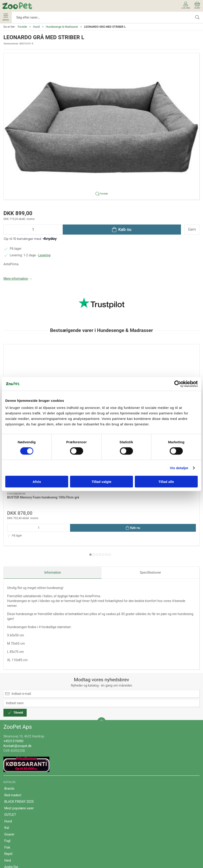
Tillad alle (166, 482)
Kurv (197, 5)
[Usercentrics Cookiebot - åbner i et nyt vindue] (178, 384)
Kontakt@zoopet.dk (17, 648)
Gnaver (9, 737)
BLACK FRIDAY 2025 (19, 704)
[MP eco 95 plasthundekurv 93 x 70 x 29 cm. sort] (101, 368)
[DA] (17, 6)
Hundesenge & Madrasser (62, 27)
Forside (22, 27)
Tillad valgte (101, 482)
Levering (44, 255)
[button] (101, 126)
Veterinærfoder (15, 776)
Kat (7, 730)
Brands (9, 691)
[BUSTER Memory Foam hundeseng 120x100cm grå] (168, 368)
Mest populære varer (19, 711)
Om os (9, 796)
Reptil (8, 756)
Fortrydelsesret (15, 829)
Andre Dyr (11, 769)
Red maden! (13, 698)
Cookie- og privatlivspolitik (23, 816)
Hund (36, 27)
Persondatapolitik (17, 822)
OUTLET (10, 717)
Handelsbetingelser (18, 809)
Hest (8, 763)
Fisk (7, 750)
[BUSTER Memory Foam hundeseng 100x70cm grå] (35, 368)
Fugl (7, 743)
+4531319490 (13, 643)
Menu (6, 17)
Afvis (37, 482)
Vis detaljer (179, 468)
